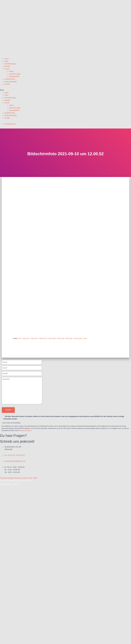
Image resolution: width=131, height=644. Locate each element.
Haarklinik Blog (10, 79)
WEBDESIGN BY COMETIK (10, 484)
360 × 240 (57, 338)
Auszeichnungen (15, 74)
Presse (7, 69)
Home (7, 59)
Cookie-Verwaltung (26, 481)
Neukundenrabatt (10, 82)
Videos (11, 71)
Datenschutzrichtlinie (25, 431)
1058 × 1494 (82, 338)
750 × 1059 (39, 338)
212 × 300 (30, 338)
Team (6, 61)
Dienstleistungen (10, 64)
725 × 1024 (48, 338)
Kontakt (7, 84)
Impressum (4, 481)
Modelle (7, 66)
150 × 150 (22, 338)
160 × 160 (73, 338)
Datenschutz (14, 481)
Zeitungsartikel (14, 76)
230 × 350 (65, 338)
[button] (65, 90)
